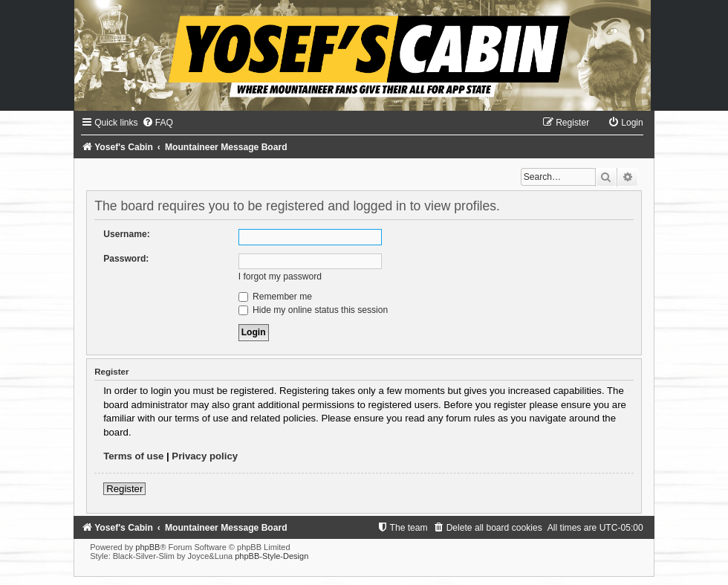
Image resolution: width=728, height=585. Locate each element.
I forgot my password (280, 277)
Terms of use (133, 456)
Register (124, 489)
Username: (127, 234)
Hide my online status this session (313, 310)
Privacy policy (205, 456)
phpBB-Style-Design (272, 556)
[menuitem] (157, 123)
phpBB (147, 547)
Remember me (275, 297)
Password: (126, 259)
